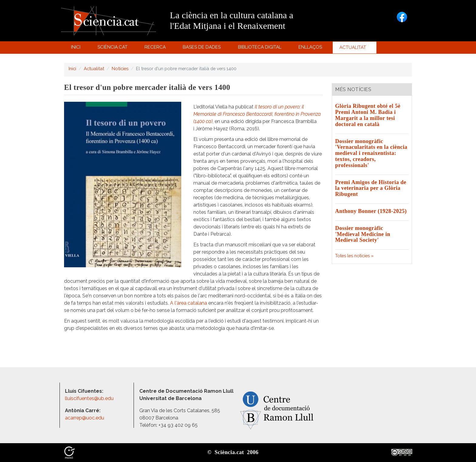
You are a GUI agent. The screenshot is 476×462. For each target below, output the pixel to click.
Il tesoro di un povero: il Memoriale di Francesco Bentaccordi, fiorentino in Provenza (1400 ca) (257, 114)
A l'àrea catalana (189, 303)
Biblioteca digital (260, 48)
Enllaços (310, 47)
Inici (76, 47)
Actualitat (354, 49)
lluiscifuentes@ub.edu (90, 398)
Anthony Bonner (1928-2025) (371, 211)
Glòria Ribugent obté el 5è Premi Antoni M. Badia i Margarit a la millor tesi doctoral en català (368, 115)
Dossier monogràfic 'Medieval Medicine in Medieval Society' (363, 234)
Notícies (120, 68)
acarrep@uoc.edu (85, 418)
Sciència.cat (113, 48)
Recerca (156, 48)
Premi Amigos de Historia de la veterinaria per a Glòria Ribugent (371, 188)
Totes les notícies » (354, 256)
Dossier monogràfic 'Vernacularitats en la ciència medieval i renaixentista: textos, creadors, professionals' (371, 153)
